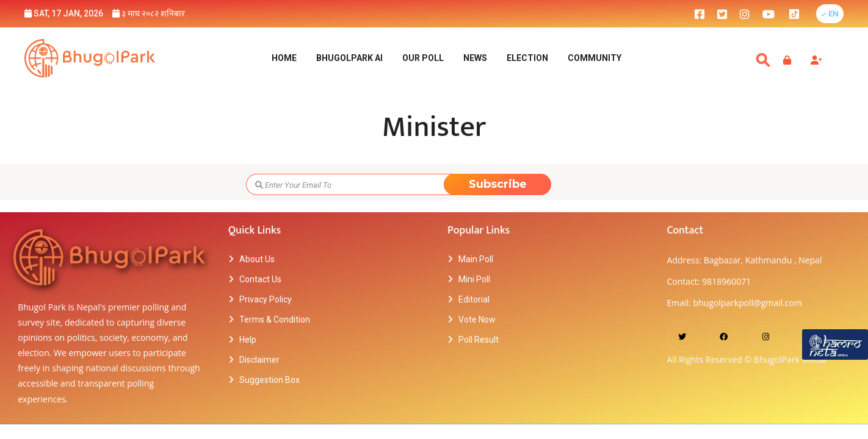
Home (284, 58)
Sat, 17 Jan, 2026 (64, 13)
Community (595, 58)
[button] (830, 14)
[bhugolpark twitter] (722, 14)
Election (527, 58)
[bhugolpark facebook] (700, 14)
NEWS (475, 58)
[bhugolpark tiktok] (800, 14)
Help (248, 340)
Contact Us (260, 279)
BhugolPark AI (349, 58)
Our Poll (423, 58)
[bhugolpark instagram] (745, 14)
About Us (257, 259)
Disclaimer (259, 360)
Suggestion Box (269, 380)
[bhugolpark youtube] (769, 14)
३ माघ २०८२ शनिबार (149, 13)
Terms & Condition (275, 319)
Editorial (474, 299)
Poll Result (479, 340)
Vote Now (477, 319)
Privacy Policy (266, 299)
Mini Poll (474, 279)
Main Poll (476, 259)
